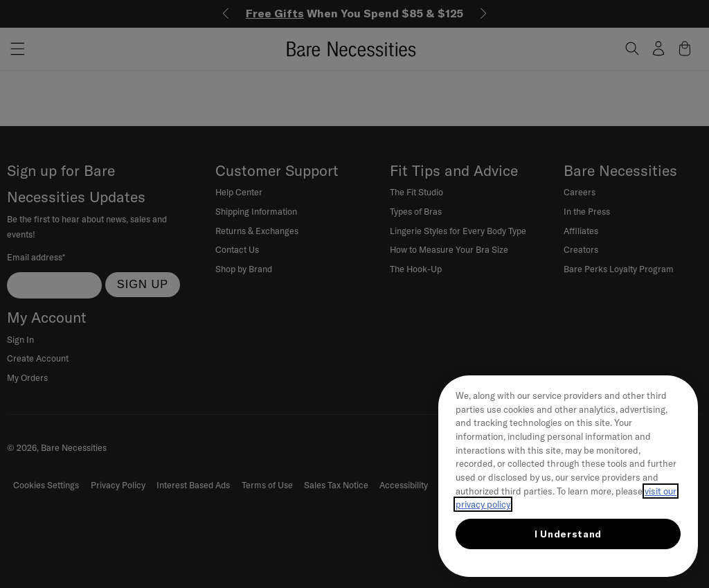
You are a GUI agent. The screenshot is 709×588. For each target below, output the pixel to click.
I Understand (568, 534)
